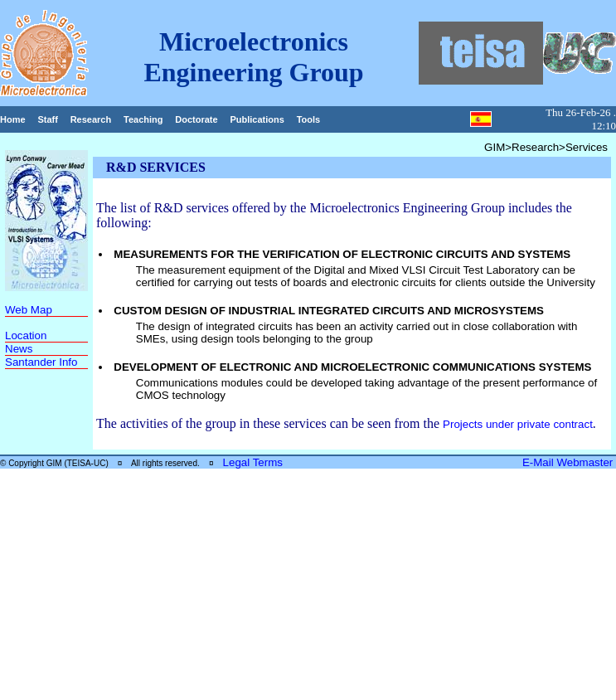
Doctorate (196, 119)
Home (13, 119)
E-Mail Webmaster (569, 462)
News (19, 349)
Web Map (29, 310)
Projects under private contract (518, 424)
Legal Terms (253, 462)
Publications (257, 119)
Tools (309, 119)
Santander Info (41, 362)
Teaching (143, 119)
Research (91, 119)
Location (26, 335)
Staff (47, 119)
